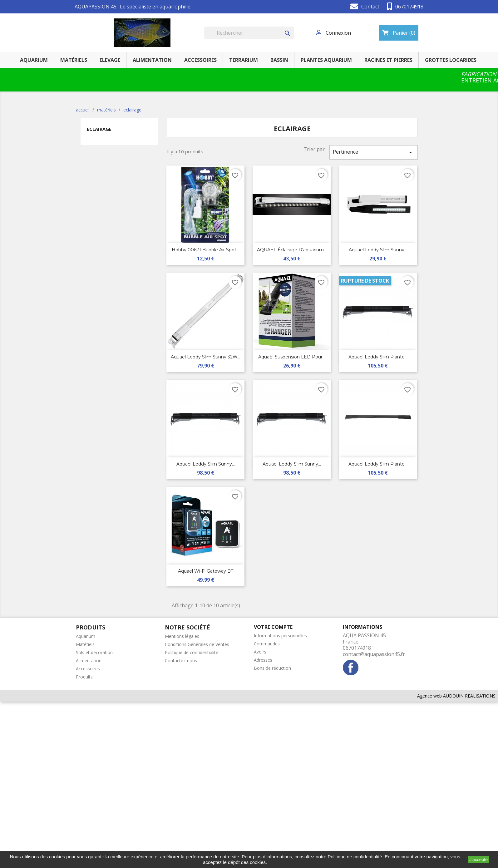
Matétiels (85, 644)
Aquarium (86, 636)
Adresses (263, 660)
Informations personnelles (280, 636)
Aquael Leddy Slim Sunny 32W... (205, 357)
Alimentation (89, 661)
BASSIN (279, 60)
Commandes (267, 644)
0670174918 (409, 7)
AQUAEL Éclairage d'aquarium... (292, 250)
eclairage (99, 129)
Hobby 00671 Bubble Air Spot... (205, 250)
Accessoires (88, 669)
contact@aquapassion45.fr (374, 654)
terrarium (244, 60)
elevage (110, 60)
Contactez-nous (181, 661)
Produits (84, 677)
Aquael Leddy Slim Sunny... (378, 250)
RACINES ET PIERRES (388, 60)
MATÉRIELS (74, 60)
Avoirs (260, 652)
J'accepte (478, 860)
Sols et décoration (94, 652)
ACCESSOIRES (200, 60)
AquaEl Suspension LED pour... (292, 357)
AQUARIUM (34, 60)
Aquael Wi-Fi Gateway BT (206, 571)
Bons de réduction (272, 668)
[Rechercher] (249, 33)
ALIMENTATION (152, 60)
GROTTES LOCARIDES (451, 60)
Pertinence (373, 152)
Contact (370, 7)
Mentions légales (182, 636)
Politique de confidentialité (355, 857)
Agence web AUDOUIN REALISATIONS (456, 696)
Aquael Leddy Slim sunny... (206, 464)
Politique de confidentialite (192, 652)
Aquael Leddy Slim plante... (378, 357)
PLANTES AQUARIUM (326, 60)
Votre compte (273, 627)
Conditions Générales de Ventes (197, 644)
